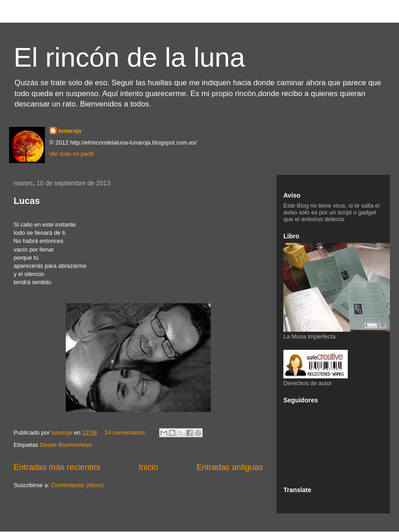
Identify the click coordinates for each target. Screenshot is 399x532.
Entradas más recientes (57, 467)
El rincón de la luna (129, 57)
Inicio (148, 467)
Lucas (27, 201)
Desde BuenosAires (66, 445)
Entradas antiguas (230, 467)
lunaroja (70, 131)
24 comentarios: (126, 433)
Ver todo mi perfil (72, 154)
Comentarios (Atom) (77, 485)
